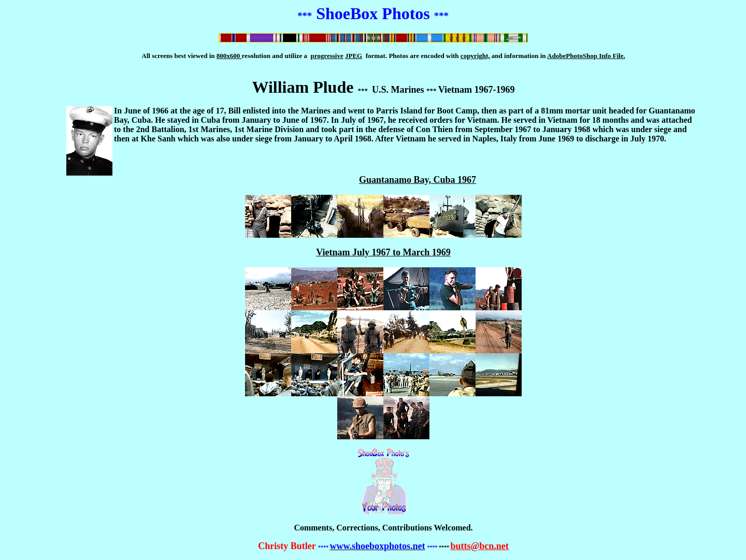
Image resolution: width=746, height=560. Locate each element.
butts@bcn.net (479, 546)
